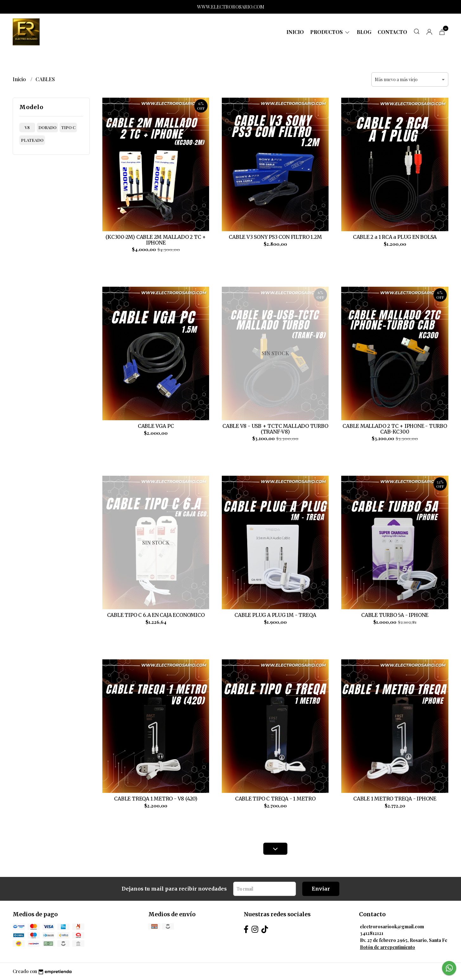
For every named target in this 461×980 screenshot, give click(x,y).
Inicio (295, 32)
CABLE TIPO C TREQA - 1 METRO (275, 799)
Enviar (321, 889)
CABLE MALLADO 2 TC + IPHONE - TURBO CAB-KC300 (395, 429)
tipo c (68, 127)
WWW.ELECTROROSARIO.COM (231, 7)
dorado (47, 127)
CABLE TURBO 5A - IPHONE (395, 615)
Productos (330, 32)
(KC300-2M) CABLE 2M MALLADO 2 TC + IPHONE (156, 240)
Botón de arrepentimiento (387, 947)
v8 (27, 127)
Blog (364, 32)
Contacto (392, 32)
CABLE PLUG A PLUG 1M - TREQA (275, 615)
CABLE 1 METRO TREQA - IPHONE (395, 799)
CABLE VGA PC (156, 426)
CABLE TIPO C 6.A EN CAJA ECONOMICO (156, 615)
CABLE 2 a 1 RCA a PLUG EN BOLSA (395, 237)
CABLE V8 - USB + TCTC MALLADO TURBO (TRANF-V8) (275, 429)
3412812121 (372, 933)
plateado (32, 140)
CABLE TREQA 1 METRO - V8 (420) (156, 799)
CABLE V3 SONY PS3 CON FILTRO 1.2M (275, 237)
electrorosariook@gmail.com (392, 926)
